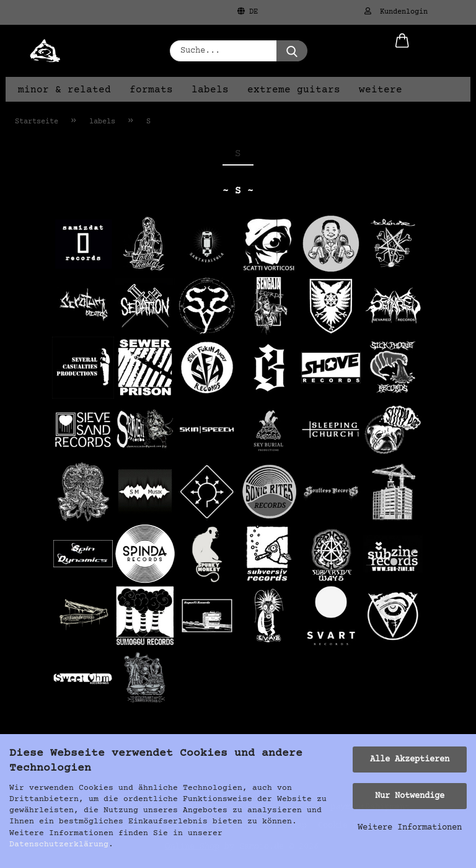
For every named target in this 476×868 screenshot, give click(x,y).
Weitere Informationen (410, 828)
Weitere (381, 90)
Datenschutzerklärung (59, 844)
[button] (402, 51)
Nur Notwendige (410, 796)
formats (151, 90)
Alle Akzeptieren (410, 759)
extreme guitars (294, 90)
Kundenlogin (396, 12)
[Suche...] (292, 51)
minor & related (64, 90)
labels (210, 90)
